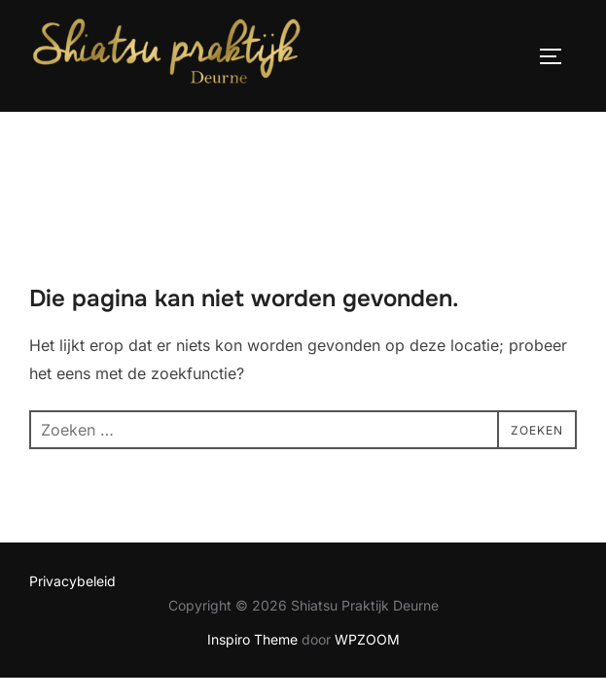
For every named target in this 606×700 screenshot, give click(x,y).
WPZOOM (367, 561)
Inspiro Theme (252, 561)
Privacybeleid (72, 503)
